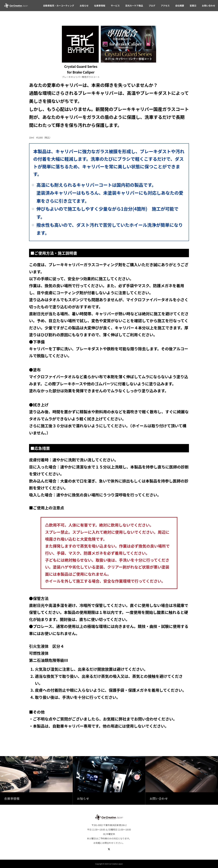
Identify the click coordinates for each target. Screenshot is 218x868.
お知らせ (84, 6)
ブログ (152, 6)
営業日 (193, 6)
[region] (128, 44)
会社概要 (180, 6)
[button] (104, 44)
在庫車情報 (100, 6)
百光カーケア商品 (134, 6)
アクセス (165, 6)
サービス (115, 6)
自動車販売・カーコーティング (59, 6)
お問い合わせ (209, 6)
